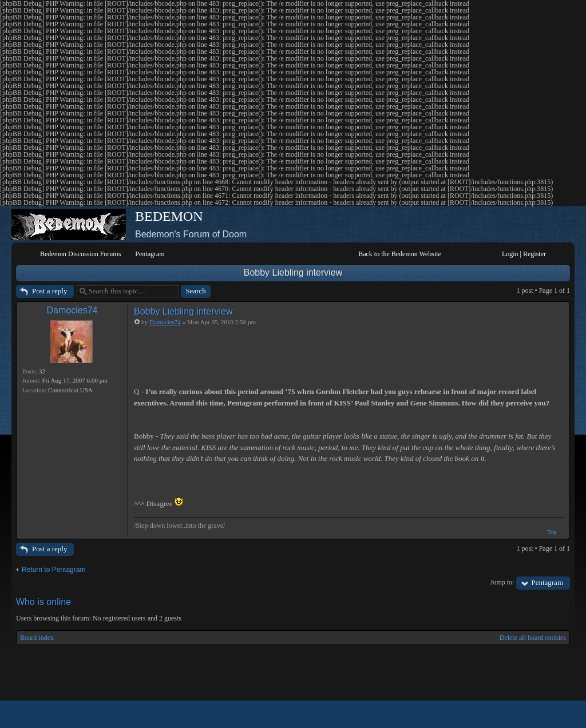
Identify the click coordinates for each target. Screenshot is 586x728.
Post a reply (50, 291)
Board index (37, 638)
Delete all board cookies (533, 638)
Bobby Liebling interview (293, 272)
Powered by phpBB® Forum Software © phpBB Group (553, 714)
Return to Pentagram (54, 570)
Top (552, 532)
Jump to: (502, 582)
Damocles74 (72, 310)
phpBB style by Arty (518, 714)
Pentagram (547, 582)
